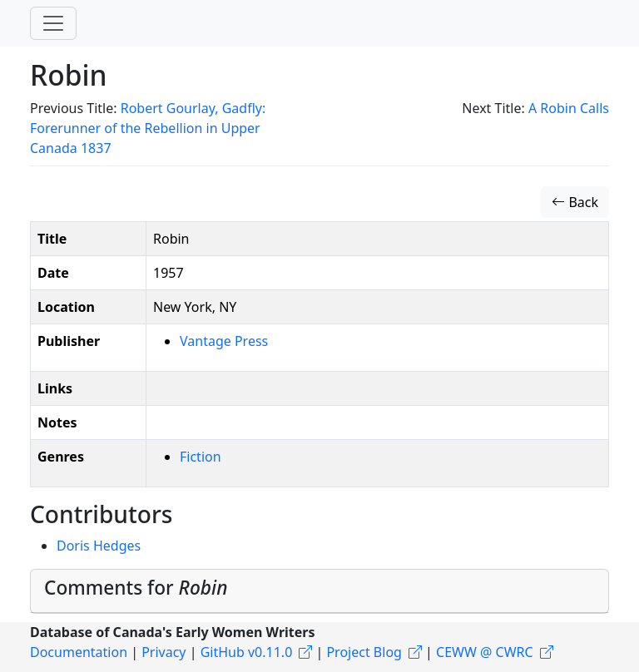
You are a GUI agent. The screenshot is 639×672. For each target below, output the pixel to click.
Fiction (201, 457)
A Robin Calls (569, 108)
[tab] (319, 591)
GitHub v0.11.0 (247, 652)
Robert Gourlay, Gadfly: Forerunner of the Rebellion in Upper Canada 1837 (148, 128)
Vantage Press (224, 341)
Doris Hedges (99, 546)
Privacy (163, 652)
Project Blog (364, 652)
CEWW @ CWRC (485, 652)
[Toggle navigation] (53, 23)
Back (575, 202)
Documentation (79, 652)
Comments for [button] (136, 588)
